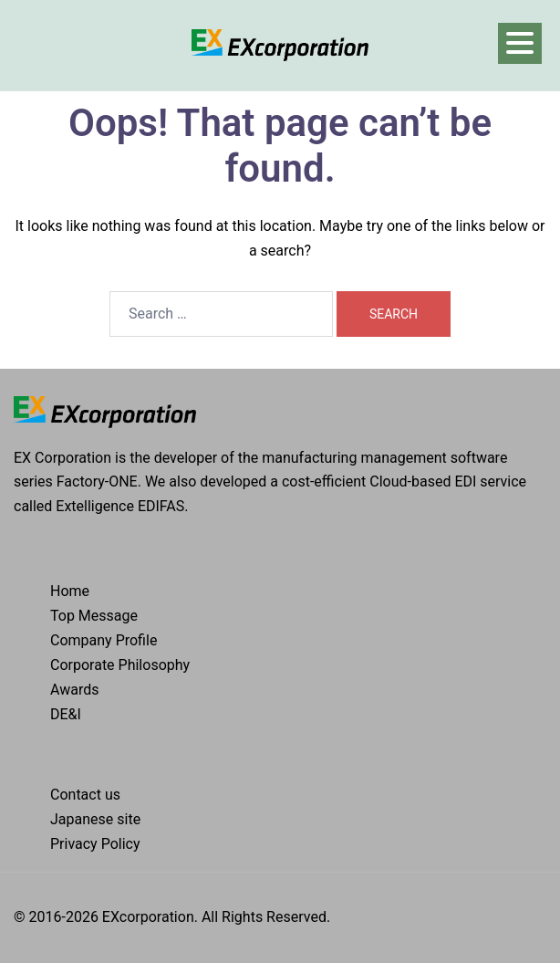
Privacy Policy (95, 844)
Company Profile (104, 640)
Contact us (85, 795)
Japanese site (95, 819)
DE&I (66, 714)
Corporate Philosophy (120, 665)
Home (70, 591)
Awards (74, 690)
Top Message (94, 616)
